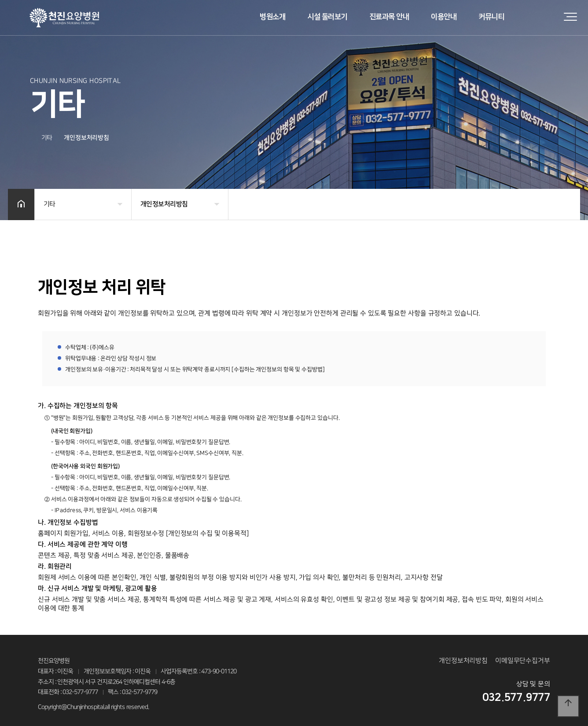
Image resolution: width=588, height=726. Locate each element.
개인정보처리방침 (463, 661)
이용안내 (444, 17)
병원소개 (272, 17)
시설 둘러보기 (327, 17)
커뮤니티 (491, 17)
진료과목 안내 (389, 17)
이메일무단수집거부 (523, 661)
